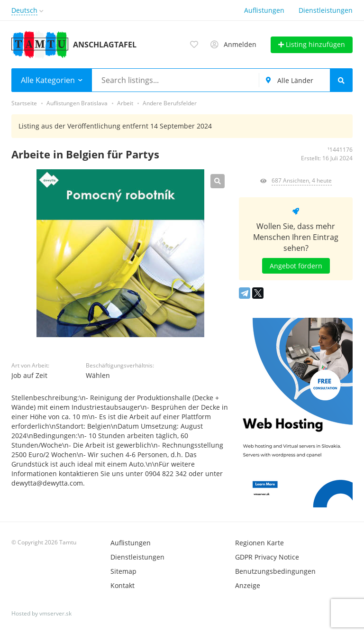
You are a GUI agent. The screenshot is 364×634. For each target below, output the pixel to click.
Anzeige (248, 585)
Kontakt (123, 585)
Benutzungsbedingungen (275, 571)
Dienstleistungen (326, 10)
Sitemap (123, 571)
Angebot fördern (296, 266)
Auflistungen (264, 10)
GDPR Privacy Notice (267, 557)
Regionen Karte (259, 543)
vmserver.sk (55, 613)
